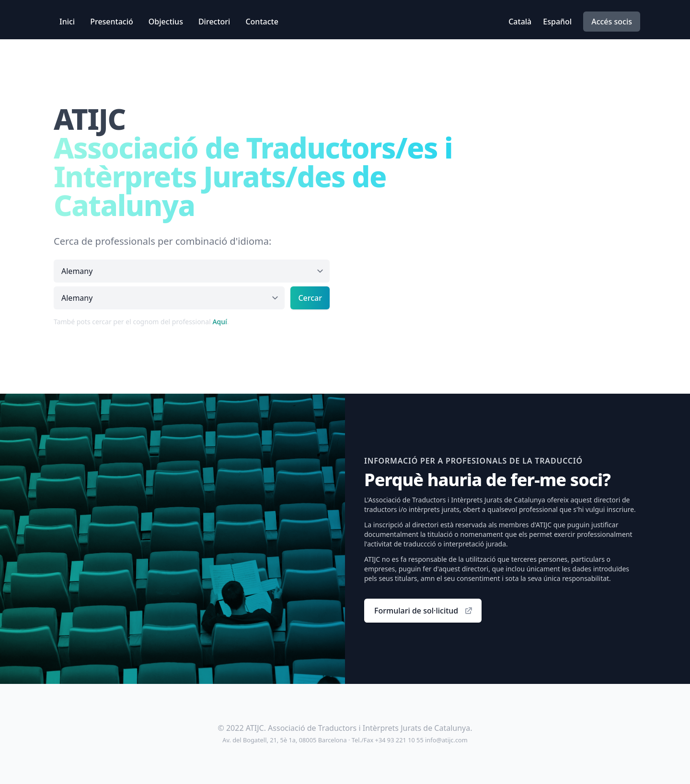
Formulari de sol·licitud (424, 611)
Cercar (310, 298)
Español (557, 22)
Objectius (166, 22)
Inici (67, 22)
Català (520, 22)
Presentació (112, 22)
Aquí (219, 322)
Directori (214, 22)
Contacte (262, 22)
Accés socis (612, 22)
